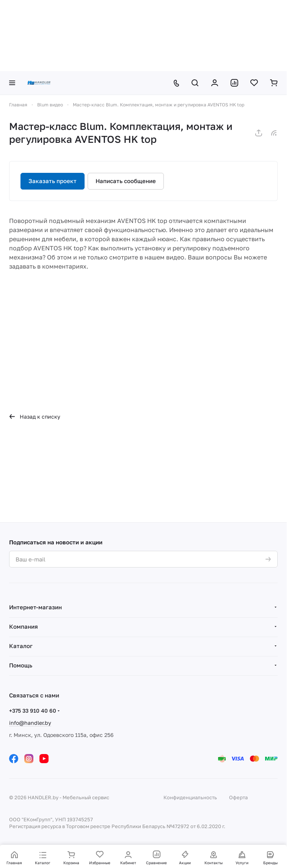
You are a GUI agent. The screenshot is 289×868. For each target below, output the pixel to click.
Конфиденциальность (190, 797)
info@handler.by (30, 723)
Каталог (21, 646)
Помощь (21, 665)
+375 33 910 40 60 (33, 711)
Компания (24, 626)
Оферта (238, 797)
